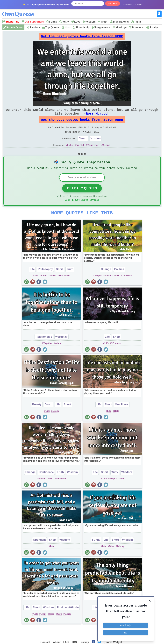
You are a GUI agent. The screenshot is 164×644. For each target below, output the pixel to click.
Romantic (138, 28)
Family (154, 28)
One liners (122, 415)
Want (43, 625)
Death (48, 415)
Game (121, 489)
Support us (12, 22)
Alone (106, 152)
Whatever (117, 354)
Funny (53, 22)
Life (70, 152)
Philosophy (45, 280)
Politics (119, 280)
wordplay (61, 347)
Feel (50, 489)
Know (44, 286)
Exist (68, 286)
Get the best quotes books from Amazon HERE (82, 37)
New (67, 28)
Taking (120, 557)
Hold (117, 422)
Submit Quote (15, 28)
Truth (104, 22)
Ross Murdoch (98, 117)
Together (93, 152)
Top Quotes (52, 28)
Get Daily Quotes (82, 197)
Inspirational (121, 22)
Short (83, 145)
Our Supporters (34, 22)
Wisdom (90, 22)
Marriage (121, 28)
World (80, 152)
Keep (112, 489)
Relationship (44, 347)
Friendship (83, 28)
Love (77, 22)
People (98, 286)
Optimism (39, 550)
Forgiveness (103, 28)
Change (106, 280)
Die (61, 286)
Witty (66, 22)
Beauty (37, 415)
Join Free (113, 3)
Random (35, 28)
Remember (60, 489)
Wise (111, 557)
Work (117, 286)
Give (59, 625)
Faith (138, 22)
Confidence (46, 483)
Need (52, 625)
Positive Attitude (68, 618)
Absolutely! (126, 625)
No (126, 632)
